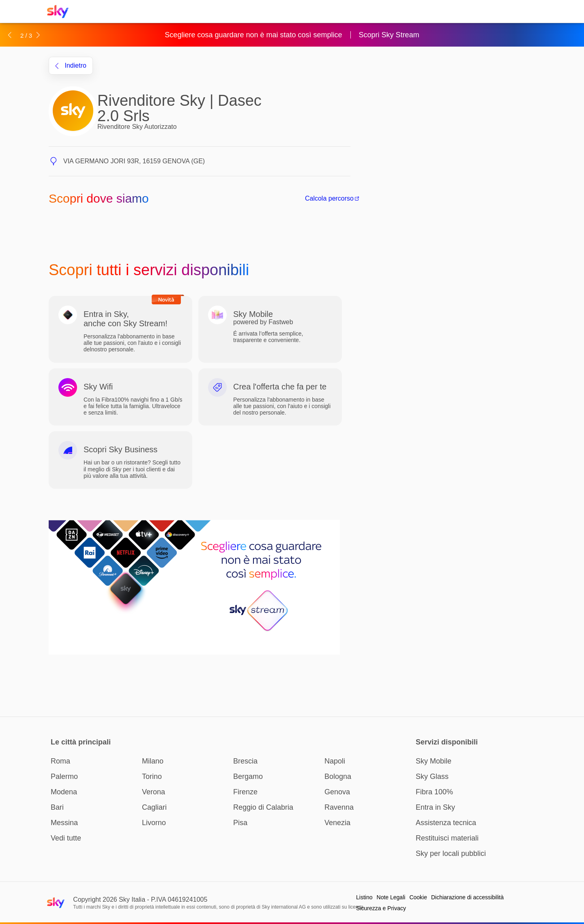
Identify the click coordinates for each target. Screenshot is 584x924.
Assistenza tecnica (446, 823)
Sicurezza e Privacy (381, 908)
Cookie (418, 897)
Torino (152, 776)
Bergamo (248, 776)
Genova (337, 792)
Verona (154, 792)
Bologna (338, 776)
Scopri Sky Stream (389, 35)
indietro (71, 65)
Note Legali (391, 897)
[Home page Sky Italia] (60, 12)
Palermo (64, 776)
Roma (60, 761)
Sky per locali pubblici (451, 853)
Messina (64, 823)
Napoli (335, 761)
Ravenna (339, 807)
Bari (57, 807)
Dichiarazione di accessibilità (467, 897)
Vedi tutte (66, 838)
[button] (10, 35)
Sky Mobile (434, 761)
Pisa (240, 823)
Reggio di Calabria (263, 807)
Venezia (337, 823)
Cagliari (154, 807)
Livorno (154, 823)
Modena (64, 792)
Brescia (245, 761)
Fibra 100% (434, 792)
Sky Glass (432, 776)
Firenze (245, 792)
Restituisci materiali (447, 838)
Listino (364, 897)
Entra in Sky (435, 807)
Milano (153, 761)
